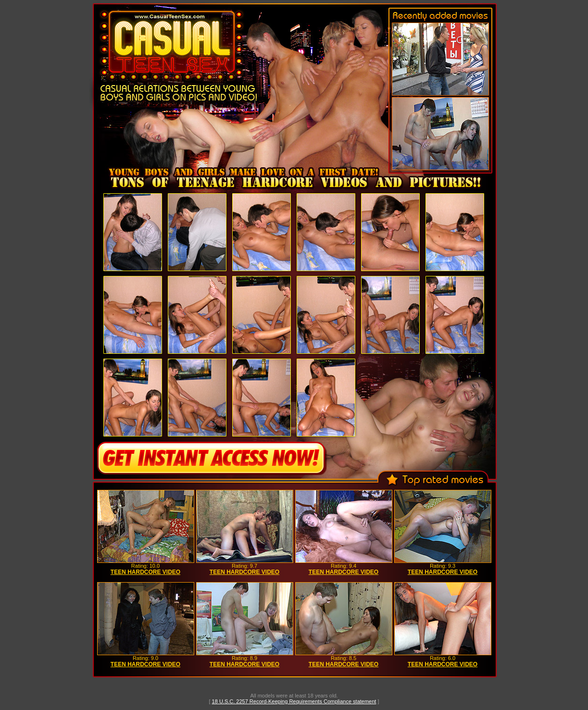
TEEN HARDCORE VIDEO (145, 572)
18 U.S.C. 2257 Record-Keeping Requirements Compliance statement (294, 701)
